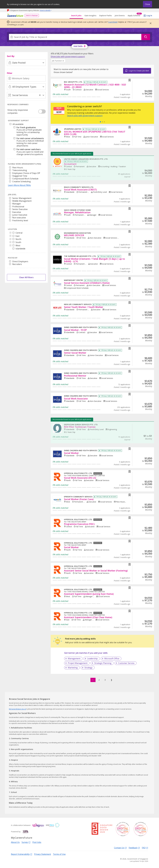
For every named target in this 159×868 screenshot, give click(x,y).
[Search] (75, 37)
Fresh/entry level (20, 220)
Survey (26, 842)
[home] (15, 16)
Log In (149, 15)
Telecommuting (20, 170)
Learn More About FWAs (19, 185)
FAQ (145, 848)
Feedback (134, 848)
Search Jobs (76, 15)
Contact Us (120, 848)
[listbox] (26, 175)
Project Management (78, 663)
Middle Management (22, 201)
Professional (18, 207)
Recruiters (17, 264)
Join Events (120, 15)
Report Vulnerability (22, 854)
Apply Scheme (135, 16)
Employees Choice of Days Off (26, 173)
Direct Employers (20, 261)
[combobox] (75, 37)
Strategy (88, 668)
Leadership (92, 659)
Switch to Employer (32, 15)
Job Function (57, 61)
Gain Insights (90, 15)
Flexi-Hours (18, 168)
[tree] (27, 140)
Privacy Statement (43, 854)
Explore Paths (106, 15)
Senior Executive (20, 209)
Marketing (73, 668)
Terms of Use (59, 854)
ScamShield (113, 22)
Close (148, 4)
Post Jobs (37, 842)
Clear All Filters (26, 277)
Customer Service (126, 663)
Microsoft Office (112, 659)
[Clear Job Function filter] (58, 61)
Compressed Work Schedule (25, 179)
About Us (15, 842)
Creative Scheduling (21, 181)
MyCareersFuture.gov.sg (17, 709)
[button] (150, 23)
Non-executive (19, 218)
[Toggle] (10, 233)
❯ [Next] (111, 680)
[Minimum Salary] (26, 78)
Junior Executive (20, 215)
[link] (68, 57)
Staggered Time (20, 176)
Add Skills (78, 46)
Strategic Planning (103, 663)
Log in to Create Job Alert (139, 71)
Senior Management (22, 198)
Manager (17, 204)
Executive (17, 212)
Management (74, 659)
